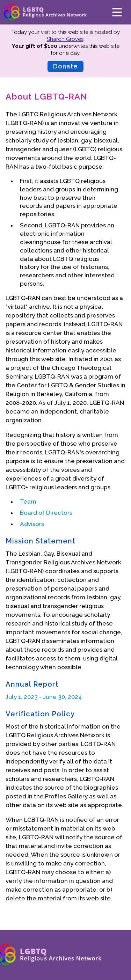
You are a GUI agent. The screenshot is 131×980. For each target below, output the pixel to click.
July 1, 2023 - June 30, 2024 (44, 697)
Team (28, 502)
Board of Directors (46, 513)
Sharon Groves (65, 39)
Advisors (32, 524)
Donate (65, 66)
